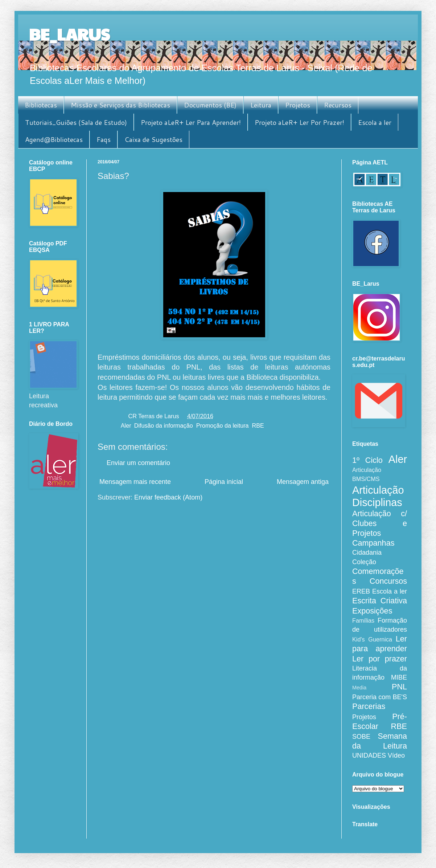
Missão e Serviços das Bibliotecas (120, 105)
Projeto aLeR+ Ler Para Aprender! (191, 122)
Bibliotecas (41, 105)
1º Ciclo (367, 460)
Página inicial (224, 482)
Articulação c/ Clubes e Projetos (380, 523)
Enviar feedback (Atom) (168, 497)
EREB (361, 591)
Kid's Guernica (372, 639)
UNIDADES (369, 755)
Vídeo (396, 755)
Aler (126, 425)
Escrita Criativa (380, 601)
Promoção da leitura (223, 425)
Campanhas (373, 543)
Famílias (363, 620)
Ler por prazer (380, 659)
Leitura (261, 105)
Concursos (388, 581)
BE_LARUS (69, 34)
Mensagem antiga (303, 482)
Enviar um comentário (138, 463)
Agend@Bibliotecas (54, 139)
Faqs (104, 139)
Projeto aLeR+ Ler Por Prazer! (299, 122)
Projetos (298, 105)
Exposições (372, 611)
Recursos (338, 105)
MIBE (399, 677)
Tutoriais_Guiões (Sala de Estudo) (76, 122)
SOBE (361, 737)
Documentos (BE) (210, 105)
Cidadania (367, 553)
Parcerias (369, 706)
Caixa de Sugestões (153, 139)
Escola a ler (375, 122)
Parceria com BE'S (380, 697)
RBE (258, 425)
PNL (399, 687)
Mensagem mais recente (135, 482)
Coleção (364, 562)
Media (359, 688)
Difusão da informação (164, 425)
